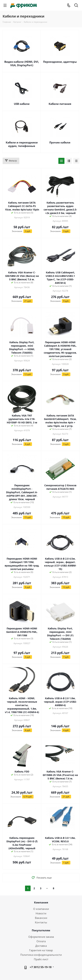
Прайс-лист (41, 959)
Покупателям (41, 930)
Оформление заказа (41, 937)
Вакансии (41, 918)
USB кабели (22, 104)
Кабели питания (60, 104)
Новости (41, 913)
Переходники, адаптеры (60, 62)
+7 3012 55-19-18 (41, 967)
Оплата (41, 941)
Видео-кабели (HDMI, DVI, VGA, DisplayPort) (22, 63)
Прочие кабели (60, 142)
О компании (41, 909)
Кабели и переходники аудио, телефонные (22, 144)
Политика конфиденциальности (41, 955)
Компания (41, 902)
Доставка (41, 946)
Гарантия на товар (41, 950)
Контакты (41, 922)
